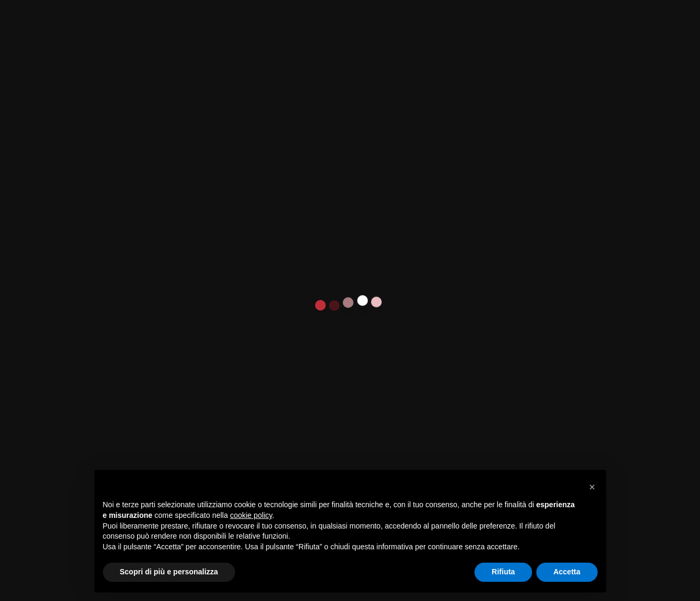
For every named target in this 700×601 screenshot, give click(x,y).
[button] (592, 487)
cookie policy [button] (251, 515)
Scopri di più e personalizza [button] (169, 572)
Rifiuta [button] (503, 572)
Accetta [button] (567, 572)
